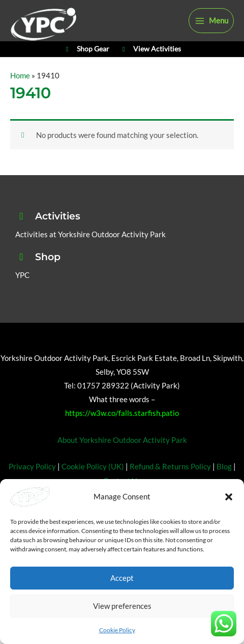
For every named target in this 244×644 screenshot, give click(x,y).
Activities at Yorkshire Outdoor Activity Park (90, 234)
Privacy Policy (32, 467)
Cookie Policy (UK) (93, 467)
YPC (22, 275)
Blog (224, 467)
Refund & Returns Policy (170, 467)
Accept (122, 578)
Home (20, 76)
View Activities (150, 49)
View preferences (122, 606)
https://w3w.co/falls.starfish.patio (122, 413)
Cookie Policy (117, 630)
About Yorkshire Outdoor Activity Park (122, 440)
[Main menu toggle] (211, 21)
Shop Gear (86, 49)
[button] (229, 497)
